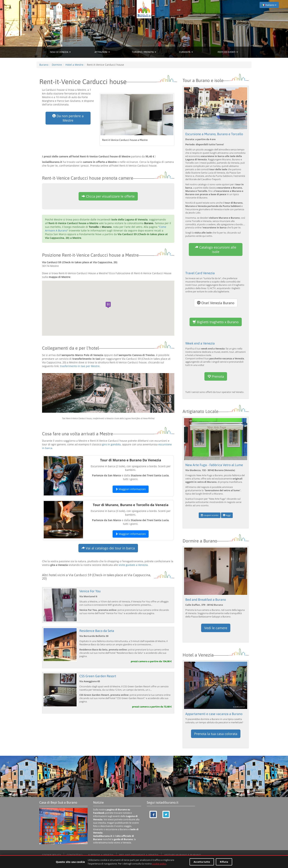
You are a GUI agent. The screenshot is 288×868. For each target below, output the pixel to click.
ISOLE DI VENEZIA (60, 52)
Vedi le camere (216, 627)
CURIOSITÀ (186, 52)
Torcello (94, 227)
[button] (108, 305)
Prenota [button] (216, 376)
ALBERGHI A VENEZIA (101, 854)
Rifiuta (224, 862)
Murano (107, 227)
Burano (149, 223)
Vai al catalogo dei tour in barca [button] (108, 548)
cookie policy (159, 864)
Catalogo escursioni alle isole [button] (216, 249)
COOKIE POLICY (52, 854)
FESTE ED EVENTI (228, 52)
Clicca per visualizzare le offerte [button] (108, 196)
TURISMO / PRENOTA (144, 52)
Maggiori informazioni (131, 489)
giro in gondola (111, 444)
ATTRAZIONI (102, 52)
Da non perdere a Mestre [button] (68, 118)
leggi (227, 515)
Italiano (269, 5)
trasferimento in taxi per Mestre (80, 366)
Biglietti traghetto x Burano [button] (216, 322)
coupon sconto (210, 515)
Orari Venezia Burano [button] (216, 303)
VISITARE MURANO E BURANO (183, 854)
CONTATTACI (75, 854)
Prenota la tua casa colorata (216, 733)
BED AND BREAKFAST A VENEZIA (139, 854)
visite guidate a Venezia (133, 565)
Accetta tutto (202, 862)
